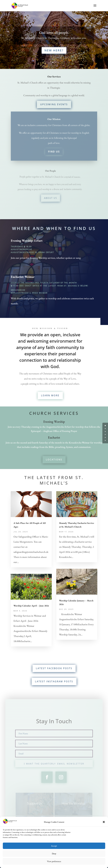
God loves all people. (54, 34)
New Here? (54, 49)
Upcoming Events (56, 104)
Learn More (50, 395)
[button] (104, 822)
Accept (54, 846)
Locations (54, 460)
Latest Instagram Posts (54, 681)
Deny (54, 854)
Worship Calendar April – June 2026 (31, 606)
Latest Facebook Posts (54, 668)
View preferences (54, 861)
